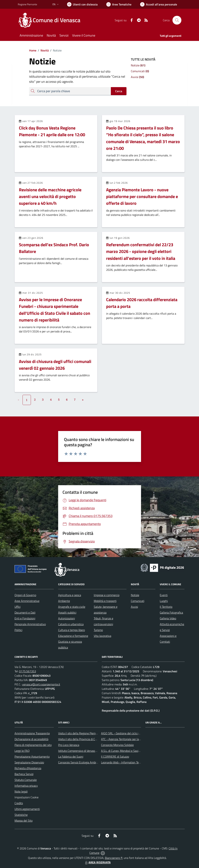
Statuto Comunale (26, 780)
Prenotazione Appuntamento (32, 757)
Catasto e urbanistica (71, 624)
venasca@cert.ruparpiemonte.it (41, 684)
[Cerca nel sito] (177, 20)
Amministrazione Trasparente (32, 733)
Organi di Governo (25, 595)
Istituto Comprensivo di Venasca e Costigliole (85, 751)
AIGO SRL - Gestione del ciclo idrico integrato (128, 733)
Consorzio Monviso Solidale (117, 745)
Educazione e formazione (73, 636)
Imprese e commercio (107, 595)
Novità (43, 50)
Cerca (119, 91)
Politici (18, 630)
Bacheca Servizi (24, 774)
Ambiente (64, 601)
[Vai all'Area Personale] (159, 4)
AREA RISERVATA (97, 862)
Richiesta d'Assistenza (28, 768)
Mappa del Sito (24, 821)
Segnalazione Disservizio (29, 762)
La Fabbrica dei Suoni (71, 757)
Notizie (135, 595)
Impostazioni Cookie (27, 797)
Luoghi (164, 601)
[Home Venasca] (51, 20)
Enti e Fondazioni (25, 618)
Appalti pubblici (67, 612)
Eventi (164, 595)
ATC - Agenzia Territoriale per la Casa (123, 739)
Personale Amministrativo (30, 624)
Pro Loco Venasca (69, 745)
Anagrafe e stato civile (72, 607)
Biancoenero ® (114, 858)
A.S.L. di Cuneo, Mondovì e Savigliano (123, 751)
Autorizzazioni (67, 618)
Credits (19, 803)
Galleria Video (168, 618)
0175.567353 (28, 671)
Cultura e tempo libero (72, 630)
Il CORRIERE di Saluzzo (115, 757)
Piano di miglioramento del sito (33, 745)
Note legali (21, 791)
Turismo (98, 630)
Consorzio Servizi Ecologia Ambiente (80, 762)
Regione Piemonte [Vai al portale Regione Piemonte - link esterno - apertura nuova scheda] (27, 4)
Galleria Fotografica (171, 612)
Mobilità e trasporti (105, 601)
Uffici (18, 607)
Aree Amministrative (27, 601)
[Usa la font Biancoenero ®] (82, 4)
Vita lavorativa (102, 636)
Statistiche (21, 815)
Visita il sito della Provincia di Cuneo (80, 739)
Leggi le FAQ (22, 751)
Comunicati (138, 601)
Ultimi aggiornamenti (27, 809)
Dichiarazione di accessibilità (31, 739)
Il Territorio (166, 607)
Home (33, 50)
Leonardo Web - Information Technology (125, 762)
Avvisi (134, 607)
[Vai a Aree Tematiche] (119, 4)
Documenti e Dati (25, 612)
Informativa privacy (26, 786)
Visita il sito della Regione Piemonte (80, 733)
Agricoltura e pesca (70, 595)
